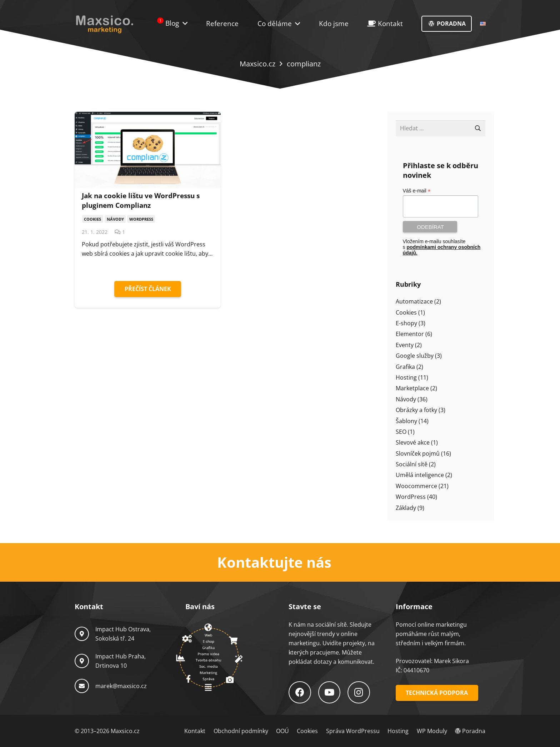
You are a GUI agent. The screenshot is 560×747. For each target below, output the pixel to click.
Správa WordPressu (353, 731)
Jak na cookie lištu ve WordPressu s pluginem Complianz (141, 200)
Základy (406, 508)
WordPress (411, 497)
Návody (406, 399)
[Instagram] (359, 693)
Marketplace (412, 388)
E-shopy (406, 323)
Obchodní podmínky (241, 731)
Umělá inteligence (420, 475)
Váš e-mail (417, 191)
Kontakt (195, 731)
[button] (296, 24)
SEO (401, 432)
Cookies (406, 312)
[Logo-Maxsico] (104, 24)
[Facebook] (300, 693)
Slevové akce (413, 442)
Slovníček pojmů (418, 453)
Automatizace (414, 301)
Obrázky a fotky (416, 410)
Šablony (406, 421)
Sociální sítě (412, 464)
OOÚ (282, 731)
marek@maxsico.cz (121, 686)
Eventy (405, 345)
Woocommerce (416, 486)
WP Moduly (432, 731)
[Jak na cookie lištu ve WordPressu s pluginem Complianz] (148, 150)
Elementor (410, 334)
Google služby (415, 356)
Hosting (406, 377)
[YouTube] (329, 693)
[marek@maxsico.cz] (85, 686)
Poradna (470, 731)
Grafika (405, 367)
